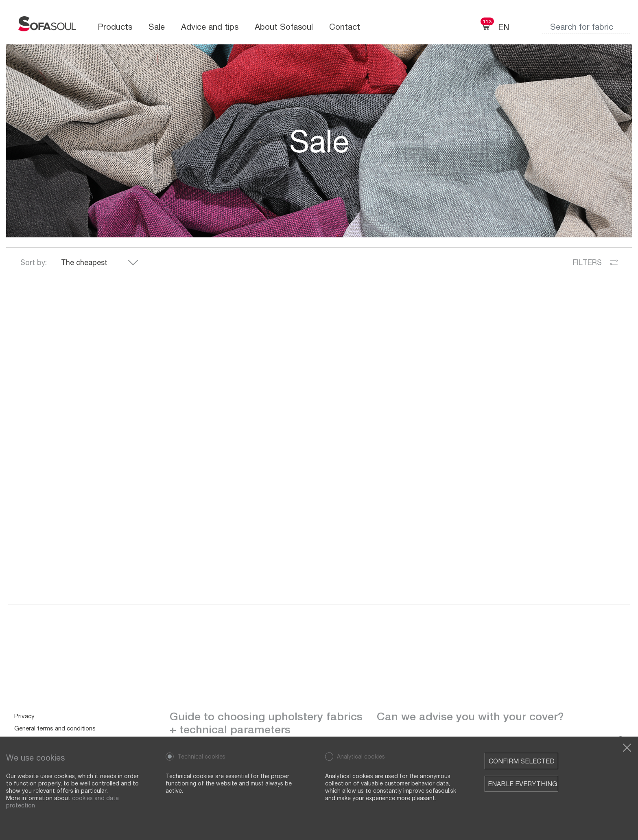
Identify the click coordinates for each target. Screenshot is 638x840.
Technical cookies (201, 756)
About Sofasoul (284, 27)
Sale (157, 27)
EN (504, 27)
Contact (345, 27)
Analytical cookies (361, 756)
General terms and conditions (55, 728)
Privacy (24, 716)
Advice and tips (210, 27)
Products (115, 27)
